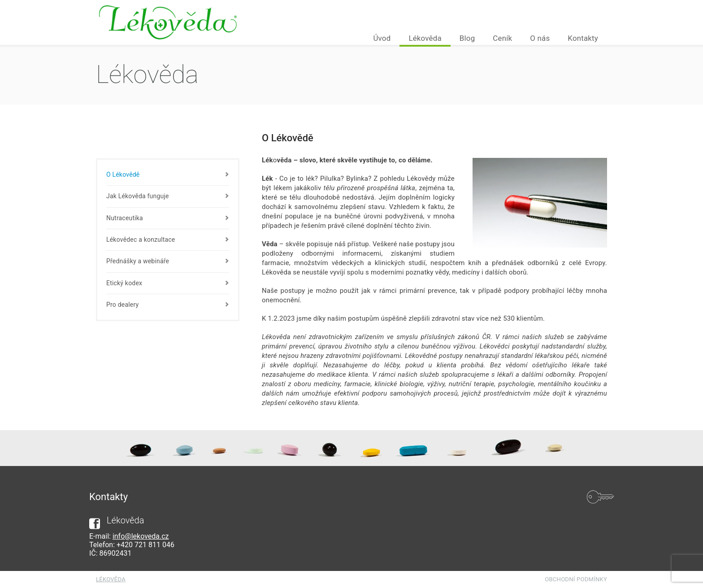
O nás (540, 38)
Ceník (502, 38)
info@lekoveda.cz (141, 536)
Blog (467, 38)
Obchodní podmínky (576, 579)
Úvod (382, 38)
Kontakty (583, 38)
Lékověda (425, 38)
